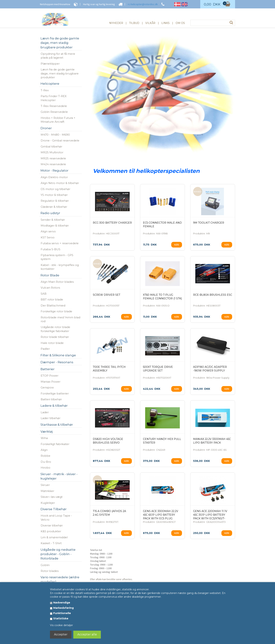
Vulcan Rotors (50, 288)
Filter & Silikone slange (58, 355)
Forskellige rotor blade (56, 311)
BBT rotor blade (52, 299)
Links (165, 23)
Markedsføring (63, 608)
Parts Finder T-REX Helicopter (54, 98)
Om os (180, 23)
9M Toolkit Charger (209, 223)
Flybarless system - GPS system (57, 257)
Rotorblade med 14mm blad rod (60, 319)
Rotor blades (50, 571)
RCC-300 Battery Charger (112, 223)
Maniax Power (51, 382)
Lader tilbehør (51, 418)
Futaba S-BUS (51, 249)
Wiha (44, 438)
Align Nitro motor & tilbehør (60, 183)
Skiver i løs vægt (52, 497)
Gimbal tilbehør (51, 146)
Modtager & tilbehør (55, 226)
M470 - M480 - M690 (55, 135)
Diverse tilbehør (52, 525)
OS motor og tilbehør (55, 189)
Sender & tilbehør (53, 220)
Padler (45, 349)
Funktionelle (62, 613)
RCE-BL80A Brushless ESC (213, 295)
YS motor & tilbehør (54, 195)
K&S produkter (51, 531)
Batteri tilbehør (51, 399)
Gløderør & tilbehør (54, 207)
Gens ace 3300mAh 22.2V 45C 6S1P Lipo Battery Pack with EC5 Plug (161, 515)
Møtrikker (47, 491)
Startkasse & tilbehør (57, 425)
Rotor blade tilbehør (55, 337)
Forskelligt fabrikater (55, 444)
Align (44, 450)
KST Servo (48, 237)
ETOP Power (50, 376)
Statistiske (61, 618)
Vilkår (150, 23)
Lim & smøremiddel (54, 537)
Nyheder (116, 23)
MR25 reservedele (53, 158)
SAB (44, 294)
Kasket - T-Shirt (51, 543)
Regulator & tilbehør (55, 201)
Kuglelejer (48, 503)
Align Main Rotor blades (57, 282)
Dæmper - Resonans (57, 362)
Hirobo (45, 468)
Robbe (45, 456)
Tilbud (134, 23)
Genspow (47, 387)
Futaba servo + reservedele (60, 243)
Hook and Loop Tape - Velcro (56, 517)
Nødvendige (62, 603)
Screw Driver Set (106, 295)
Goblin (45, 565)
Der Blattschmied (53, 305)
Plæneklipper (50, 64)
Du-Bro (46, 462)
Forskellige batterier (55, 393)
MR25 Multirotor (52, 152)
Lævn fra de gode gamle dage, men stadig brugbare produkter (60, 73)
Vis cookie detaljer (61, 625)
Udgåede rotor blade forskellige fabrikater (55, 329)
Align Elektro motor (54, 177)
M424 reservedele (53, 164)
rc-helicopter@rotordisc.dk (143, 4)
